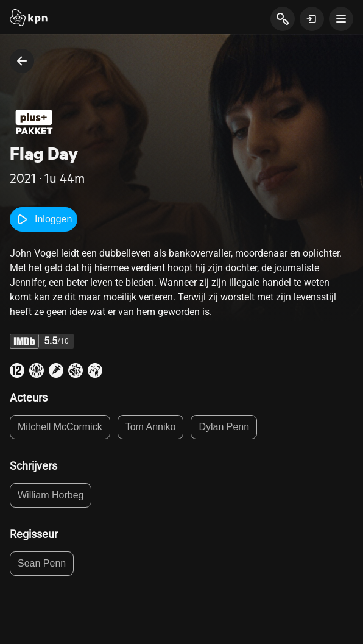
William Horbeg (51, 495)
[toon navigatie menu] (341, 19)
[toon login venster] (312, 19)
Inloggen (44, 219)
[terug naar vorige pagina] (22, 61)
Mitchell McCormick (60, 427)
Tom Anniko (151, 427)
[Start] (29, 19)
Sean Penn (42, 563)
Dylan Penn (224, 427)
